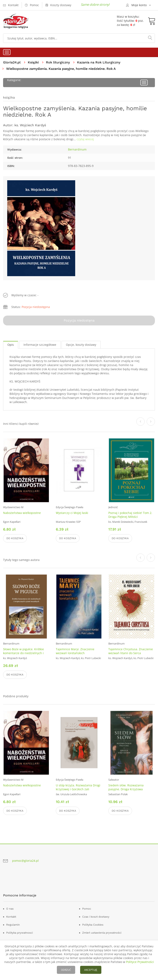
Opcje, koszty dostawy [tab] (81, 345)
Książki (33, 62)
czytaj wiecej (85, 139)
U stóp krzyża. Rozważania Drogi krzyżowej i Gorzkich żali (78, 787)
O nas (10, 909)
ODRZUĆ (66, 970)
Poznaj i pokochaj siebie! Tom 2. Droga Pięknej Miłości (130, 515)
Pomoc (87, 909)
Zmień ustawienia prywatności (102, 933)
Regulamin (13, 925)
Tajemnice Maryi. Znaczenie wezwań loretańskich (75, 651)
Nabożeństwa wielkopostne (22, 513)
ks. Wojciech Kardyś (30, 125)
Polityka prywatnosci (19, 933)
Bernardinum (77, 150)
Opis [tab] (11, 345)
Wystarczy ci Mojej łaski (72, 513)
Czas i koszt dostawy (96, 917)
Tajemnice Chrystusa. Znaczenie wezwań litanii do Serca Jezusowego (131, 653)
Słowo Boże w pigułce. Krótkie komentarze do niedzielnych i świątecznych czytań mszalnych (25, 653)
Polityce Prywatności (140, 962)
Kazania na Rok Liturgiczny (99, 62)
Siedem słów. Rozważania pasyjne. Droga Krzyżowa (126, 787)
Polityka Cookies (93, 925)
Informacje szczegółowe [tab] (40, 345)
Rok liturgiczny (58, 62)
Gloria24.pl (12, 62)
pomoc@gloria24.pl (25, 861)
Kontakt (11, 917)
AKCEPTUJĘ (91, 970)
